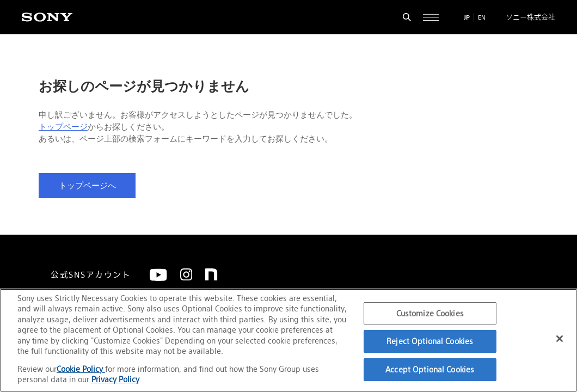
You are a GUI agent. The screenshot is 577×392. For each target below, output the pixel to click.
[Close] (560, 339)
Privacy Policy (115, 379)
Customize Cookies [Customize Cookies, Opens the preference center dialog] (430, 313)
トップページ (63, 127)
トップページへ (87, 186)
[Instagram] (186, 274)
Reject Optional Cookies (430, 341)
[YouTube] (158, 275)
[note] (211, 274)
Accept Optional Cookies (430, 369)
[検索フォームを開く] (407, 17)
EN (482, 17)
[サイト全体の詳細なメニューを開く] (431, 17)
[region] (288, 340)
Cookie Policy (81, 369)
